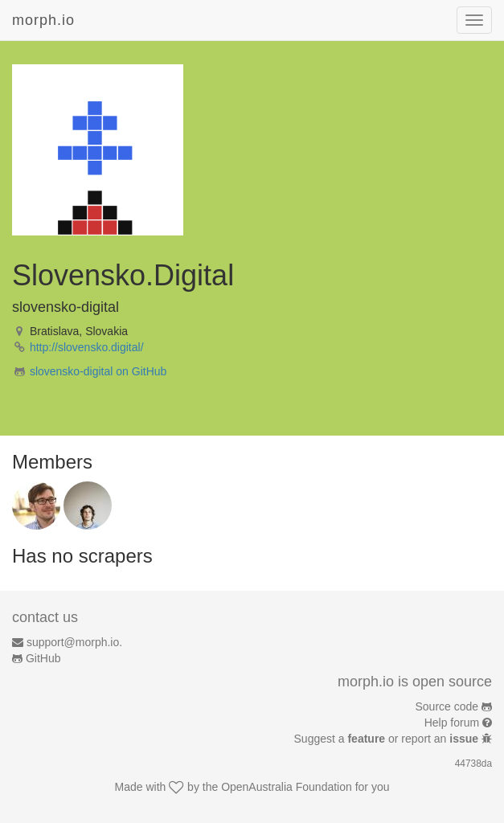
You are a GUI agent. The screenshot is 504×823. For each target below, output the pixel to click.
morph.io (43, 20)
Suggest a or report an (388, 739)
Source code (447, 706)
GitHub (43, 658)
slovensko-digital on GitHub (98, 371)
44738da (473, 764)
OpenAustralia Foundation (287, 787)
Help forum (452, 723)
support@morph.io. (74, 642)
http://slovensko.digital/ (87, 347)
